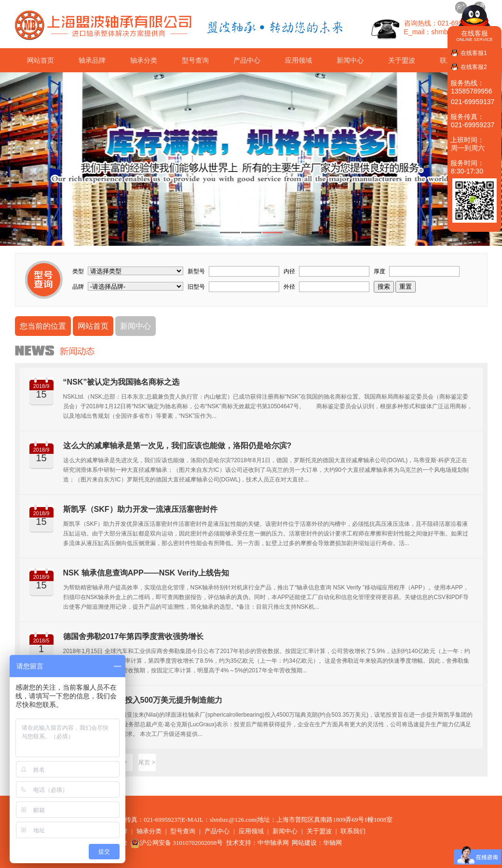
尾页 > (147, 762)
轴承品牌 (92, 60)
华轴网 (332, 843)
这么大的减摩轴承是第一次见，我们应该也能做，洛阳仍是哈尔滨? (177, 446)
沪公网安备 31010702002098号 (176, 843)
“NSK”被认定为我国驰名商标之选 (122, 382)
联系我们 (353, 831)
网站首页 (41, 60)
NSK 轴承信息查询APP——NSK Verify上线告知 (146, 573)
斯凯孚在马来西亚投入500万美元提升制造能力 (143, 700)
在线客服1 (474, 53)
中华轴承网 (273, 843)
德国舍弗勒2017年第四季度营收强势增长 (134, 636)
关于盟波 (402, 60)
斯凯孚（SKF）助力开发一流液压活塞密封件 (140, 509)
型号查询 (195, 60)
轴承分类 (144, 60)
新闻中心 (350, 60)
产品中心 (247, 60)
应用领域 (298, 60)
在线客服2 (474, 67)
